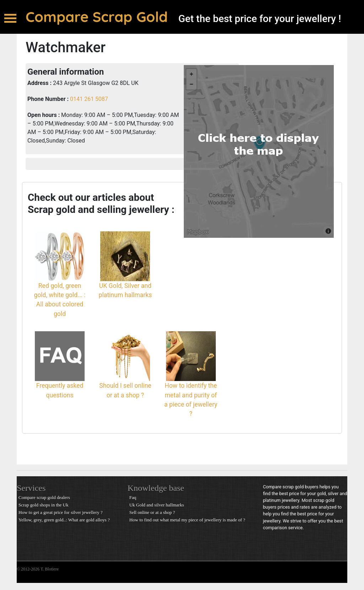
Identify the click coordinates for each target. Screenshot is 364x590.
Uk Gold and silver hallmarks (157, 505)
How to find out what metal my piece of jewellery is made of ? (187, 520)
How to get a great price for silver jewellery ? (60, 512)
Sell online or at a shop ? (152, 512)
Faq (133, 497)
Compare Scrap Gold (97, 17)
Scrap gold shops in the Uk (43, 505)
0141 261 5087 (88, 99)
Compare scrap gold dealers (44, 497)
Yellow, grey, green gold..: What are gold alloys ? (64, 520)
